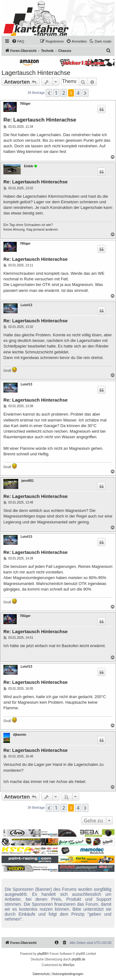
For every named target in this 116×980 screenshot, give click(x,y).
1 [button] (56, 93)
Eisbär (29, 166)
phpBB (42, 954)
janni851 (28, 481)
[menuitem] (18, 41)
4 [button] (78, 93)
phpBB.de (79, 959)
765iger (25, 104)
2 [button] (64, 93)
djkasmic (20, 735)
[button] (49, 93)
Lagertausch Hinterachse (36, 73)
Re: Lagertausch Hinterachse (40, 120)
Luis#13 (26, 305)
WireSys (69, 965)
